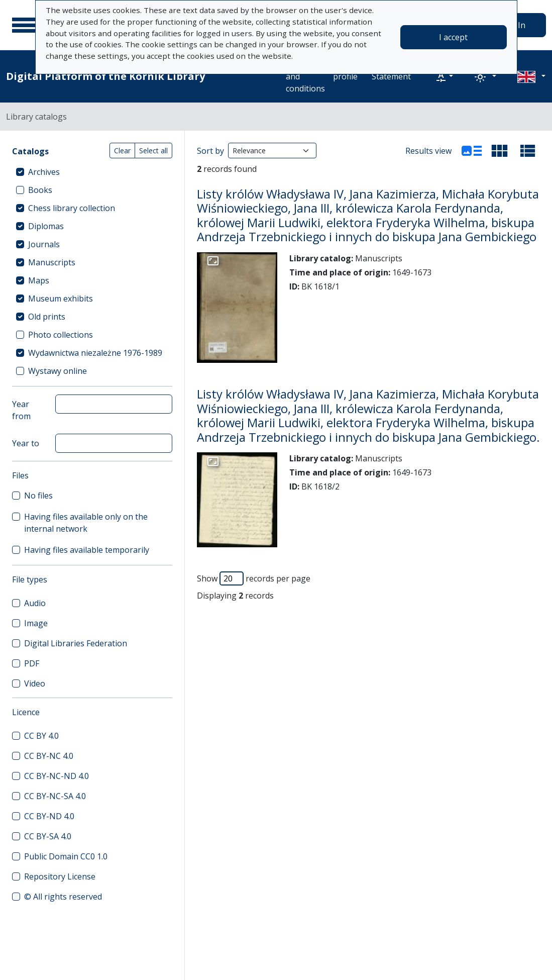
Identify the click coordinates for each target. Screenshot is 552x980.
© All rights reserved (63, 897)
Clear (122, 151)
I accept (453, 37)
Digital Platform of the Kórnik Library (105, 76)
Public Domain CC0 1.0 (66, 856)
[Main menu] (25, 25)
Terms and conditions (305, 76)
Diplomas (46, 226)
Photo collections (61, 335)
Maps (39, 280)
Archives (44, 172)
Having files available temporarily (87, 550)
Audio (35, 603)
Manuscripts (52, 262)
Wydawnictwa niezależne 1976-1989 (95, 353)
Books (40, 190)
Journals (44, 244)
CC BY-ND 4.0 (49, 816)
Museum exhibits (61, 299)
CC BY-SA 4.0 (48, 836)
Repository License (60, 876)
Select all (153, 151)
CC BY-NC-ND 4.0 (57, 776)
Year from (21, 410)
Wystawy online (58, 371)
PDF (32, 663)
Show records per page (254, 578)
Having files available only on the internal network (86, 523)
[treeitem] (92, 172)
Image (36, 623)
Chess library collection (72, 208)
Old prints (47, 317)
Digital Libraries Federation (76, 643)
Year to (26, 443)
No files (38, 496)
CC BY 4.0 (41, 736)
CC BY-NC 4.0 (49, 756)
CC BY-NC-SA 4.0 (55, 796)
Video (35, 683)
